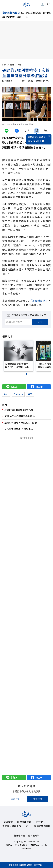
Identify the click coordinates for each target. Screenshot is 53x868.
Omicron (18, 394)
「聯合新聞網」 (39, 301)
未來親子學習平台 (12, 826)
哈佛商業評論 (24, 822)
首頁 (6, 65)
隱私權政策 (34, 835)
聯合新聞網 (7, 81)
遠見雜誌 (8, 822)
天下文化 (40, 822)
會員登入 (16, 799)
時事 (20, 65)
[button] (27, 374)
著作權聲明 (19, 835)
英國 (30, 394)
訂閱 (40, 322)
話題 (13, 65)
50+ (28, 826)
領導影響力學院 (42, 826)
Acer (6, 394)
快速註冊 (37, 799)
